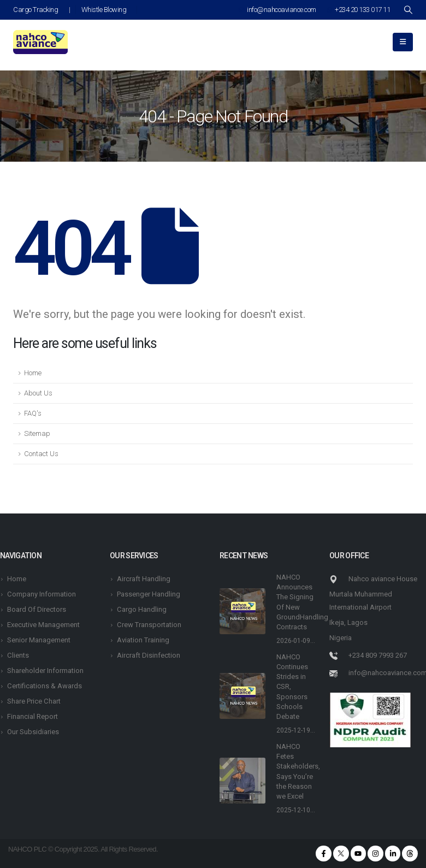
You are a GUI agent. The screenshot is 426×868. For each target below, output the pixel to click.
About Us (38, 393)
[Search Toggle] (408, 10)
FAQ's (33, 413)
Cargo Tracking (35, 10)
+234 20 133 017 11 (359, 10)
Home (33, 373)
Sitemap (37, 433)
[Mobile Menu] (403, 42)
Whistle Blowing (104, 10)
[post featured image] (242, 611)
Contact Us (41, 454)
